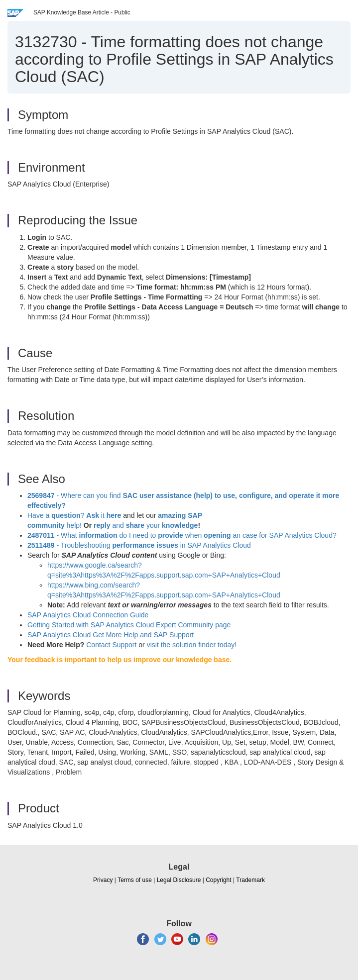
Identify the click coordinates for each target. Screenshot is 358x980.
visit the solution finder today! (192, 645)
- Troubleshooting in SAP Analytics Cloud (139, 545)
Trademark (250, 880)
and (118, 525)
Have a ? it (75, 515)
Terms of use (135, 880)
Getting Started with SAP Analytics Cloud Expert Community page (129, 625)
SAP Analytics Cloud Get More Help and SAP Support (111, 635)
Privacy (103, 880)
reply (103, 525)
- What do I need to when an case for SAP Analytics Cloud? (182, 535)
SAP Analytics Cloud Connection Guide (88, 615)
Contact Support (111, 645)
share (135, 525)
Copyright (218, 880)
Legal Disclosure (179, 880)
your (153, 525)
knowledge (179, 525)
